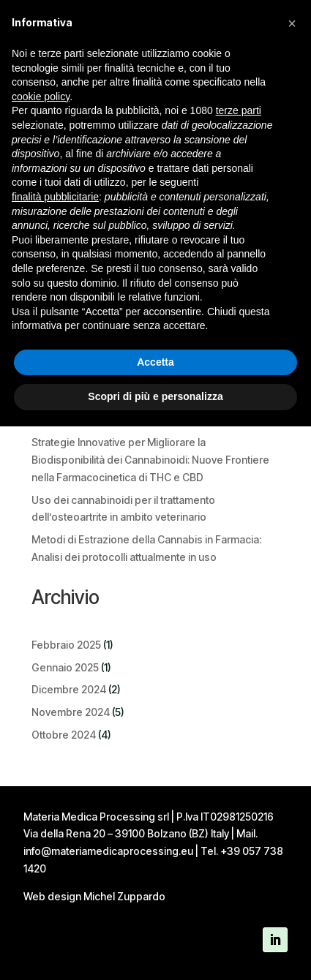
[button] (292, 23)
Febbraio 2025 (66, 645)
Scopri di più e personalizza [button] (155, 396)
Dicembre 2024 (69, 689)
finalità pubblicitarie (55, 197)
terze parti (239, 110)
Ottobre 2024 (64, 735)
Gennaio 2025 (65, 667)
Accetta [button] (155, 362)
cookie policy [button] (41, 97)
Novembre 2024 (71, 712)
